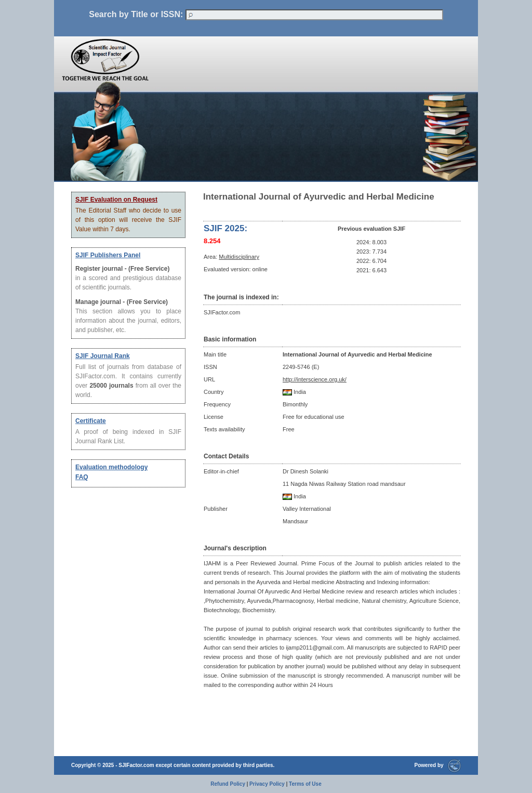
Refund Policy (228, 784)
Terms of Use (305, 784)
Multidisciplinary (239, 257)
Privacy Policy (267, 784)
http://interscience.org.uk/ (315, 379)
